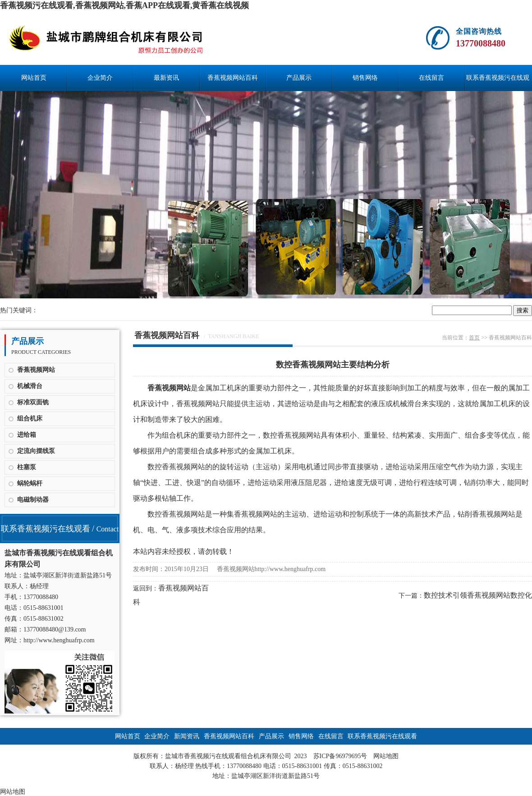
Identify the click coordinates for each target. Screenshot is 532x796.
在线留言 (431, 78)
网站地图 (386, 756)
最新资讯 (166, 78)
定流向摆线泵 (36, 451)
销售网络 (365, 78)
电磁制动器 (33, 500)
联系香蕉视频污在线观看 (498, 83)
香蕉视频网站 (36, 370)
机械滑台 (30, 386)
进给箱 (27, 435)
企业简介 (100, 78)
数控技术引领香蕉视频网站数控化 (478, 595)
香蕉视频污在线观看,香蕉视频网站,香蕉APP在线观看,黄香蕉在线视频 (125, 5)
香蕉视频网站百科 (233, 78)
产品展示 (299, 78)
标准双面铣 (33, 402)
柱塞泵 (27, 467)
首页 (474, 338)
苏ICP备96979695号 (340, 756)
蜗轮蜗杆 (30, 483)
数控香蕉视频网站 (292, 435)
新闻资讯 (187, 736)
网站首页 (34, 78)
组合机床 (30, 419)
